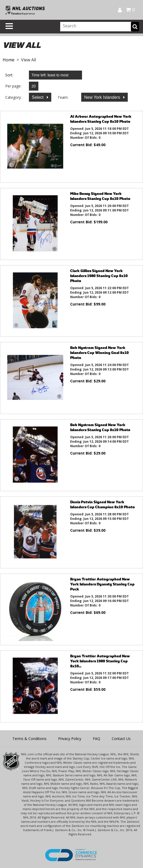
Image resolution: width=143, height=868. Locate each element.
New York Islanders (103, 97)
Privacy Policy (70, 739)
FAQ (96, 739)
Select (38, 97)
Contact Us (121, 739)
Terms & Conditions (29, 739)
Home (9, 60)
